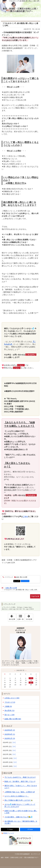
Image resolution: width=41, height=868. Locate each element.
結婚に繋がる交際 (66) (13, 719)
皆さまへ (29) (10, 715)
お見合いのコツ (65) (12, 698)
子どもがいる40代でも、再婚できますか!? (20, 777)
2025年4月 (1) (10, 734)
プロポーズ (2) (10, 702)
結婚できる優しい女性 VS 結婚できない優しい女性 (21, 812)
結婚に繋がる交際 (22, 577)
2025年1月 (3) (10, 738)
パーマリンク (8, 577)
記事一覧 (21, 619)
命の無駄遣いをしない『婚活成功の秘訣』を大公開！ (21, 822)
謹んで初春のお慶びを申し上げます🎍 (19, 800)
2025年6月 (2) (10, 730)
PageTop (34, 596)
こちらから (30, 355)
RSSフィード (9, 833)
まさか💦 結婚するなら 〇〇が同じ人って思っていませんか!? (20, 805)
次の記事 (30, 617)
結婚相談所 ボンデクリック (31, 854)
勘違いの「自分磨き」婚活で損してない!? (20, 781)
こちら (20, 365)
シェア (18, 581)
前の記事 (12, 617)
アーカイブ (8, 726)
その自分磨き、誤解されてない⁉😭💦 (18, 817)
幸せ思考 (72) (10, 711)
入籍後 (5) (8, 706)
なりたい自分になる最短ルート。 (17, 796)
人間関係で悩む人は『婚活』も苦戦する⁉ (20, 792)
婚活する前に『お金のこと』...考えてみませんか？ (21, 787)
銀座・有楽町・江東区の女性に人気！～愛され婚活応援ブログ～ (20, 10)
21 (31, 682)
